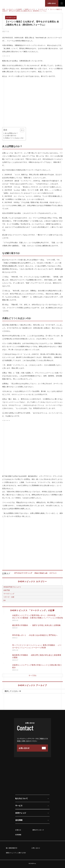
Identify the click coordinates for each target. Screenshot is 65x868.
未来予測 (7, 590)
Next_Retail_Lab (41, 573)
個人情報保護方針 (12, 848)
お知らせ (18, 830)
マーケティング (11, 18)
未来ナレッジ (21, 813)
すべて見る (33, 675)
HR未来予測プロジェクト (12, 587)
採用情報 (18, 835)
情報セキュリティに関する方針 (16, 853)
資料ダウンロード (38, 830)
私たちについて (21, 798)
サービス (19, 806)
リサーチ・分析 (9, 597)
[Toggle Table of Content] (21, 130)
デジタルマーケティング (24, 573)
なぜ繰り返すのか (11, 136)
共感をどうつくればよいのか (14, 138)
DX (4, 600)
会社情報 (19, 820)
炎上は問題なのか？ (11, 133)
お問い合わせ (52, 3)
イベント (54, 573)
